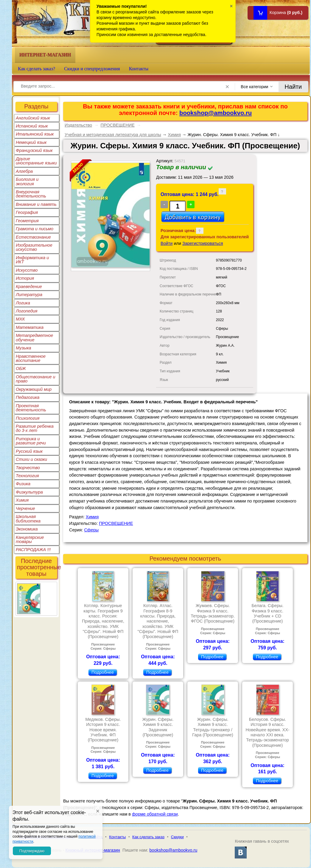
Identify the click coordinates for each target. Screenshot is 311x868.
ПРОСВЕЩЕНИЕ (118, 125)
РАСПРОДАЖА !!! (33, 550)
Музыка (24, 348)
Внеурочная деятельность (31, 194)
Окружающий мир (34, 389)
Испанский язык (32, 126)
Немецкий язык (31, 142)
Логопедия (27, 311)
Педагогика (28, 397)
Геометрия (27, 221)
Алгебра (24, 171)
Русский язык (29, 451)
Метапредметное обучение (34, 337)
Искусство (27, 270)
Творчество (28, 468)
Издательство (78, 125)
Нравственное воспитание (31, 358)
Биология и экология (27, 181)
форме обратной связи (155, 814)
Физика (23, 484)
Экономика (27, 529)
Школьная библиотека (28, 519)
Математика (30, 327)
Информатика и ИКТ (32, 260)
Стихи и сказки (31, 459)
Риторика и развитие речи (31, 441)
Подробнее (103, 672)
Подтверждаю (32, 851)
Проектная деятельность (31, 408)
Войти (167, 243)
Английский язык (33, 118)
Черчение (25, 508)
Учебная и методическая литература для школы (113, 135)
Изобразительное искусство (34, 247)
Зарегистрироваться (203, 243)
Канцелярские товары (30, 539)
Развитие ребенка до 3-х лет (35, 428)
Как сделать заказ (148, 837)
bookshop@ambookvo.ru (216, 113)
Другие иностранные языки (36, 161)
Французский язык (34, 150)
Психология (28, 418)
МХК (20, 319)
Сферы (91, 530)
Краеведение (29, 287)
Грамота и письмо (35, 229)
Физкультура (29, 492)
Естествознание (33, 237)
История (25, 278)
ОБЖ (21, 368)
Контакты (139, 69)
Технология (27, 476)
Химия (22, 500)
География (27, 212)
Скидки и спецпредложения (92, 69)
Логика (23, 303)
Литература (29, 295)
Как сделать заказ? (36, 69)
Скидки (177, 837)
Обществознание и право (36, 379)
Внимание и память (36, 204)
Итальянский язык (35, 134)
